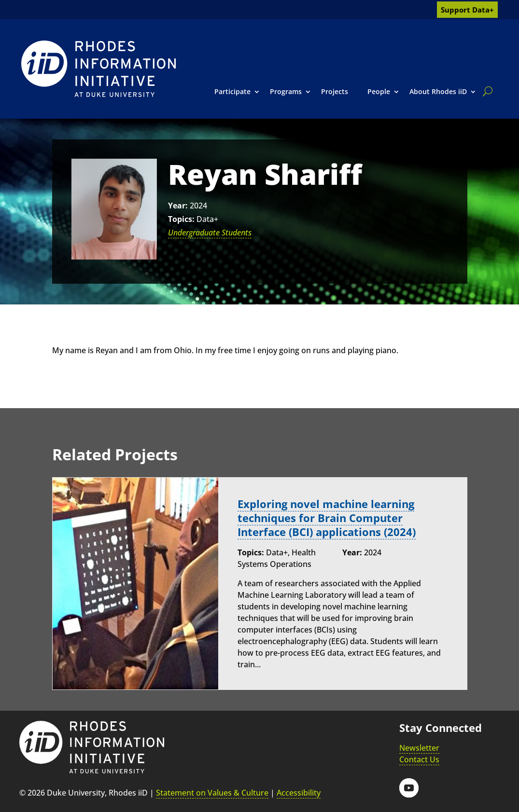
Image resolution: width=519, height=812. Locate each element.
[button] (409, 788)
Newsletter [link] (419, 748)
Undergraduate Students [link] (210, 233)
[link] (98, 69)
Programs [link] (286, 91)
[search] (486, 91)
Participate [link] (232, 91)
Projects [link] (335, 91)
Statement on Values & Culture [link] (212, 793)
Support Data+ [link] (467, 10)
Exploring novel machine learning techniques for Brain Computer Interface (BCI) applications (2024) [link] (327, 518)
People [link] (379, 91)
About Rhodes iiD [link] (438, 91)
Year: (178, 206)
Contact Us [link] (419, 759)
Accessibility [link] (299, 793)
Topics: (181, 219)
